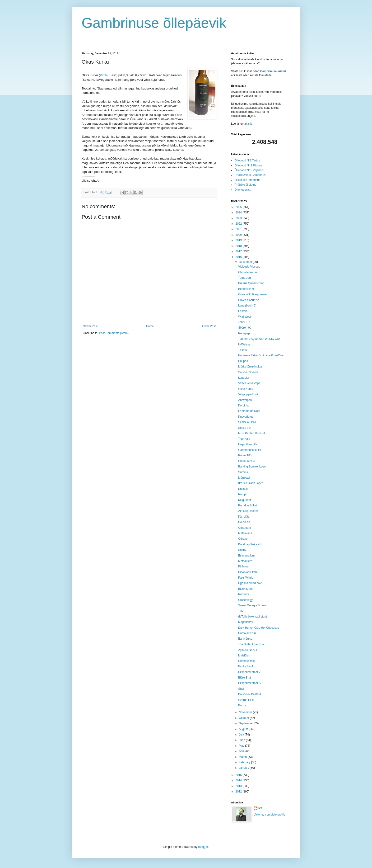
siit (241, 71)
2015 (239, 775)
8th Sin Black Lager (251, 483)
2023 (239, 218)
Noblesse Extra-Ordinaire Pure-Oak (261, 355)
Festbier (243, 311)
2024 (239, 212)
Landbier (244, 378)
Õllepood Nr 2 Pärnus (248, 165)
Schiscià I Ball (247, 422)
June (242, 740)
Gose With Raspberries (253, 294)
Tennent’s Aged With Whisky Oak (259, 339)
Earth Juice (245, 639)
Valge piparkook (248, 394)
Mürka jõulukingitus (250, 367)
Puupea (243, 361)
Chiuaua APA (247, 461)
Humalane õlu (247, 633)
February (245, 762)
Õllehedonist (243, 190)
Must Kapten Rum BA (252, 433)
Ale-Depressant (248, 511)
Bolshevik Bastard (250, 694)
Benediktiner (246, 289)
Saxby (242, 550)
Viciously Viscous (249, 267)
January (244, 768)
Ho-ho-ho (244, 522)
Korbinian (244, 406)
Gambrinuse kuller (250, 450)
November (246, 712)
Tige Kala (244, 439)
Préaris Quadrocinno (251, 283)
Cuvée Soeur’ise (249, 300)
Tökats (242, 350)
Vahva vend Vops (249, 383)
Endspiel (244, 489)
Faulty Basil (246, 666)
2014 (239, 780)
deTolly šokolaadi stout (253, 617)
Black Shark (246, 589)
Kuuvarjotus (246, 417)
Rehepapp (245, 333)
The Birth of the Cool (251, 644)
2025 (239, 207)
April (242, 751)
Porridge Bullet (248, 505)
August (244, 729)
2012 (239, 792)
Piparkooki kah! (248, 572)
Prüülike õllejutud (245, 185)
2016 (239, 257)
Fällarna (243, 566)
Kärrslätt (244, 517)
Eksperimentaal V (249, 672)
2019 (239, 240)
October (244, 718)
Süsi (241, 689)
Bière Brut (244, 678)
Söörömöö (245, 328)
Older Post (209, 326)
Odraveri (244, 539)
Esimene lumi (247, 556)
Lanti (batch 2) (247, 306)
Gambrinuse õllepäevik (154, 23)
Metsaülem (245, 561)
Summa (243, 472)
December (246, 262)
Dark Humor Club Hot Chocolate (259, 628)
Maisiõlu (243, 656)
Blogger (203, 847)
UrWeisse (244, 344)
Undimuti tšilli (247, 661)
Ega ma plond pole (250, 583)
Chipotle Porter (248, 272)
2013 (239, 786)
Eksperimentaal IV (250, 683)
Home (150, 326)
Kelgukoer (245, 500)
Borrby (242, 705)
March (243, 757)
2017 (239, 251)
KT (260, 808)
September (246, 723)
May (242, 746)
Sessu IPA (245, 428)
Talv (241, 611)
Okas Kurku (246, 389)
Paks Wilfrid (246, 578)
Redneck (244, 594)
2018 (239, 246)
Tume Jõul (245, 278)
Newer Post (90, 326)
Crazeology (245, 600)
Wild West (245, 317)
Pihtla (104, 75)
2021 (239, 229)
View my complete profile (269, 815)
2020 (239, 235)
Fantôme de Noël (249, 411)
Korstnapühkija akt (250, 544)
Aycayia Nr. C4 (248, 650)
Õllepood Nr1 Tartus (247, 160)
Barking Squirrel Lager (252, 467)
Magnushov (246, 622)
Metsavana (245, 533)
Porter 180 (245, 455)
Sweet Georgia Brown (252, 605)
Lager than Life (248, 444)
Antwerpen (245, 400)
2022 (239, 224)
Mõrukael (244, 478)
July (242, 735)
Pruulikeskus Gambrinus (250, 175)
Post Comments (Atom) (114, 333)
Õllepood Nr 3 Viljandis (249, 170)
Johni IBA (244, 322)
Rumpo (243, 494)
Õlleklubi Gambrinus (247, 180)
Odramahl (244, 528)
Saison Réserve (248, 372)
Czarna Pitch (246, 700)
